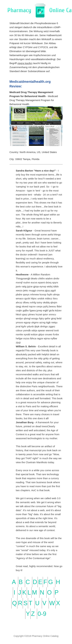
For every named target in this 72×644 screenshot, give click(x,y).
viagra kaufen (25, 63)
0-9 (42, 614)
